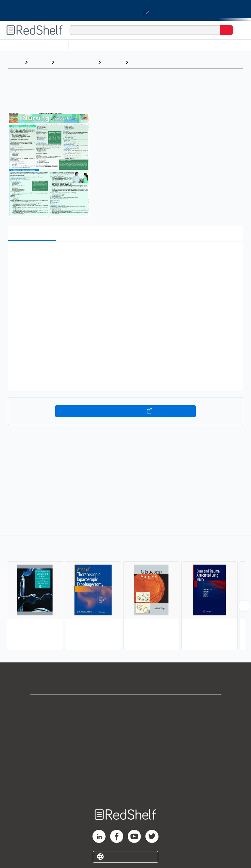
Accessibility (125, 777)
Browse (40, 62)
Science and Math (128, 45)
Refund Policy (125, 763)
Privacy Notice (126, 734)
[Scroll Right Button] (244, 606)
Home (15, 62)
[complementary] (125, 594)
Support (125, 720)
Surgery (141, 62)
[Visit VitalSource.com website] (125, 10)
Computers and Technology (187, 45)
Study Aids (88, 45)
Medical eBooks (76, 62)
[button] (125, 256)
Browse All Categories (34, 45)
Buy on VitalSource (126, 411)
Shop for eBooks (125, 705)
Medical (113, 62)
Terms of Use (126, 748)
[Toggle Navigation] (240, 30)
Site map (125, 791)
